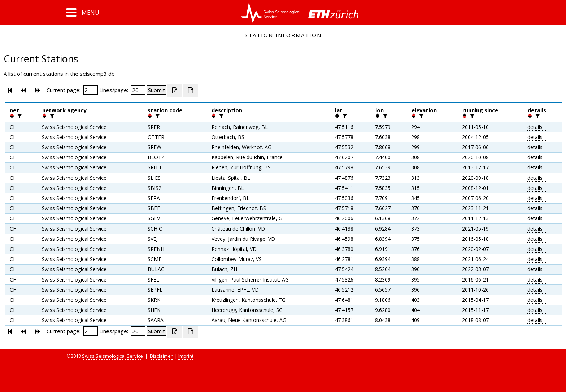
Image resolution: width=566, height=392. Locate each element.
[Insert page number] (91, 90)
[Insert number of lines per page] (138, 90)
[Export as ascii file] (191, 91)
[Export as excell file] (175, 91)
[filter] (19, 116)
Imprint (186, 356)
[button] (83, 13)
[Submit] (156, 90)
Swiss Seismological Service (112, 356)
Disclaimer (161, 356)
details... (537, 127)
